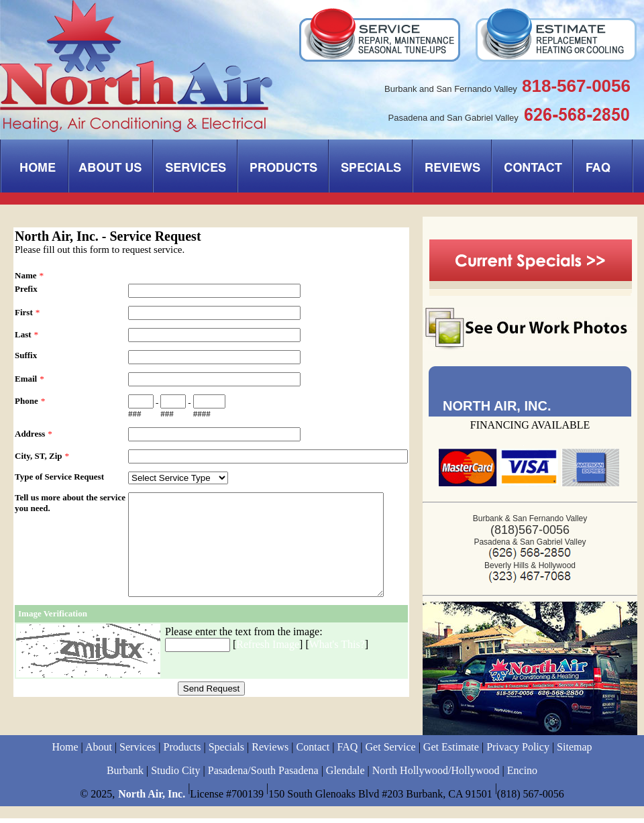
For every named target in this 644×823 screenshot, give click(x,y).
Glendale (345, 775)
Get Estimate (451, 752)
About (99, 752)
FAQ (348, 752)
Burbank (125, 775)
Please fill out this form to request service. (100, 250)
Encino (522, 775)
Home (65, 752)
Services (138, 752)
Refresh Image (268, 664)
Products (182, 752)
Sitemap (574, 752)
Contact (313, 752)
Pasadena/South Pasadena (263, 775)
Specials (226, 752)
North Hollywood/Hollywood (436, 775)
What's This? (337, 664)
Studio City (175, 775)
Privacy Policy (518, 752)
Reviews (270, 752)
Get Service (391, 752)
